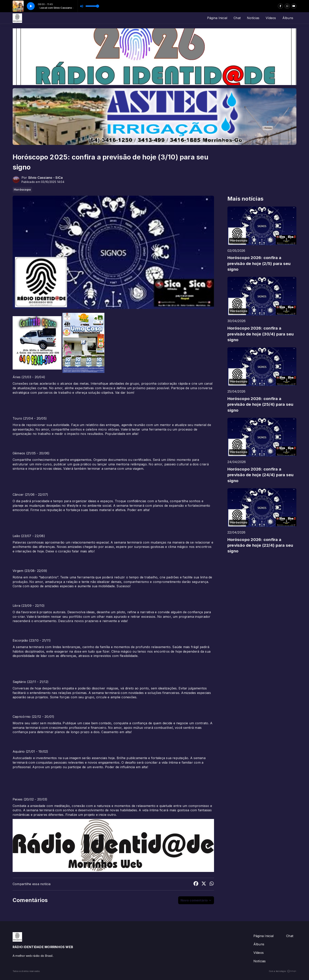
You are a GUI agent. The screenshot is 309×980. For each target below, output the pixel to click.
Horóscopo (22, 190)
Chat (237, 18)
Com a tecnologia (283, 971)
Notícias (253, 18)
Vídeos (271, 18)
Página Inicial (217, 18)
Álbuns (288, 18)
